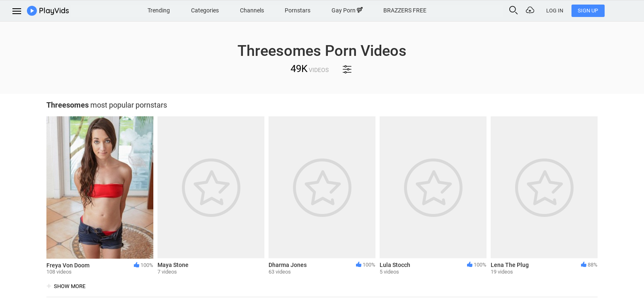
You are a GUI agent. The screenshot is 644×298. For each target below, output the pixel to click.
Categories (218, 10)
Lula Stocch (395, 265)
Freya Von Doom (68, 265)
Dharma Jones (288, 265)
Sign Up (619, 11)
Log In (586, 11)
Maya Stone (173, 265)
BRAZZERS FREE (424, 10)
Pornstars (314, 10)
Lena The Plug (510, 265)
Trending (171, 10)
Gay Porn (365, 10)
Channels (266, 10)
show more (70, 286)
